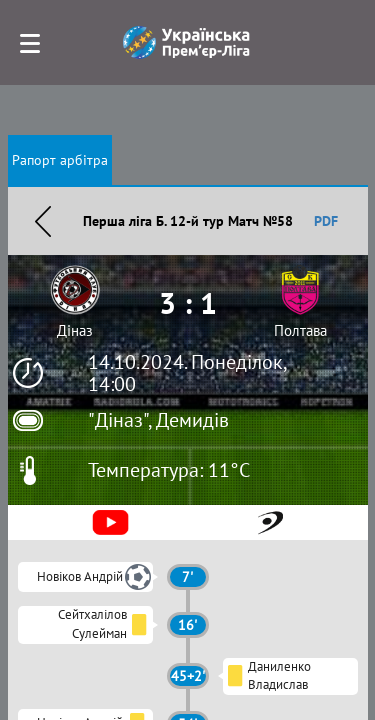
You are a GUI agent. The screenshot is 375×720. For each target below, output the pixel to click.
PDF (326, 221)
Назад (43, 221)
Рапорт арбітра (60, 160)
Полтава (300, 330)
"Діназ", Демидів (158, 420)
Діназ (75, 330)
